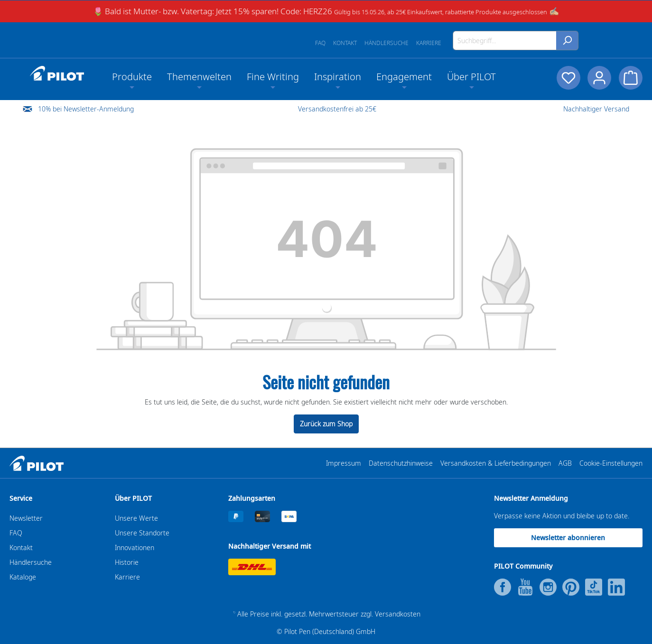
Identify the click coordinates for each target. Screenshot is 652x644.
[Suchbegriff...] (505, 41)
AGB (565, 463)
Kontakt (345, 43)
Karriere (429, 43)
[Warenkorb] (631, 78)
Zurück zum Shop (326, 424)
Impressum (344, 463)
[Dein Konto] (599, 78)
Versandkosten (398, 614)
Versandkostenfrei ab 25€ (337, 109)
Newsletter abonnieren (568, 538)
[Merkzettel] (568, 78)
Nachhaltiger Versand (596, 109)
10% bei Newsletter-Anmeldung (86, 109)
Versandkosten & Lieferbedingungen (496, 463)
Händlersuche (387, 43)
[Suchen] (567, 41)
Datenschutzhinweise (401, 463)
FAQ (320, 43)
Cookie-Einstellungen (611, 463)
